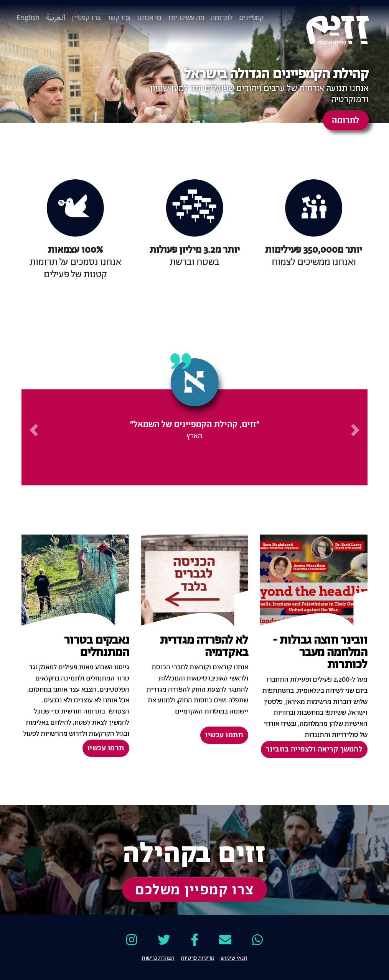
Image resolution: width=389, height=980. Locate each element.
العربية (56, 18)
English (28, 18)
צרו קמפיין (86, 18)
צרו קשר (119, 18)
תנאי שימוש (234, 957)
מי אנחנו (149, 18)
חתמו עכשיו (224, 735)
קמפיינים (251, 18)
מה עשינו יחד (186, 18)
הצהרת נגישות (158, 957)
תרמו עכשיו (106, 748)
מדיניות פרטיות (198, 957)
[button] (356, 430)
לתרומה (222, 18)
